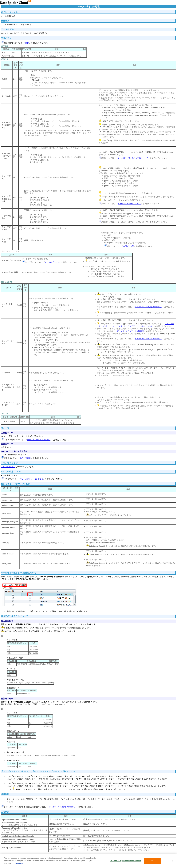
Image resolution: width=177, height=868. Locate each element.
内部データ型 (128, 246)
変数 (27, 43)
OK (152, 861)
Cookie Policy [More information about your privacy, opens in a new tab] (19, 863)
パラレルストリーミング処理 (32, 479)
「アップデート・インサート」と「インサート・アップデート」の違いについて (38, 771)
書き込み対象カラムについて (129, 204)
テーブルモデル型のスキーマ (39, 440)
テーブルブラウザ (52, 262)
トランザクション (8, 467)
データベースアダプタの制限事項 (148, 307)
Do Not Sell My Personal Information (126, 861)
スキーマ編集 (25, 458)
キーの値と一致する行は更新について (133, 158)
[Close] (173, 861)
